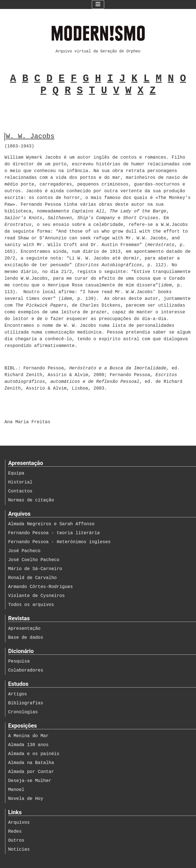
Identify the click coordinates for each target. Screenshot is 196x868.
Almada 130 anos (28, 745)
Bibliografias (26, 703)
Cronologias (23, 712)
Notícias (19, 850)
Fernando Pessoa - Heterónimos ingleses (59, 542)
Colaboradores (26, 670)
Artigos (18, 694)
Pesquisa (19, 661)
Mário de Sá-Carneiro (35, 569)
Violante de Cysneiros (37, 596)
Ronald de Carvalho (32, 578)
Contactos (20, 491)
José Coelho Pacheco (34, 560)
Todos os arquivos (31, 605)
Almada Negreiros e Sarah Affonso (51, 524)
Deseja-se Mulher (30, 781)
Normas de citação (31, 500)
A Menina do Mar (28, 736)
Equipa (16, 473)
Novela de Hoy (26, 799)
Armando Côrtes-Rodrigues (40, 587)
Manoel (16, 790)
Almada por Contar (31, 772)
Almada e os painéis (34, 754)
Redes (15, 832)
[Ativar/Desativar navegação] (98, 4)
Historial (20, 482)
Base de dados (26, 638)
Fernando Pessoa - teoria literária (54, 533)
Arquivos (19, 823)
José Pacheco (24, 551)
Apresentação (24, 629)
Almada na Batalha (31, 763)
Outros (16, 841)
